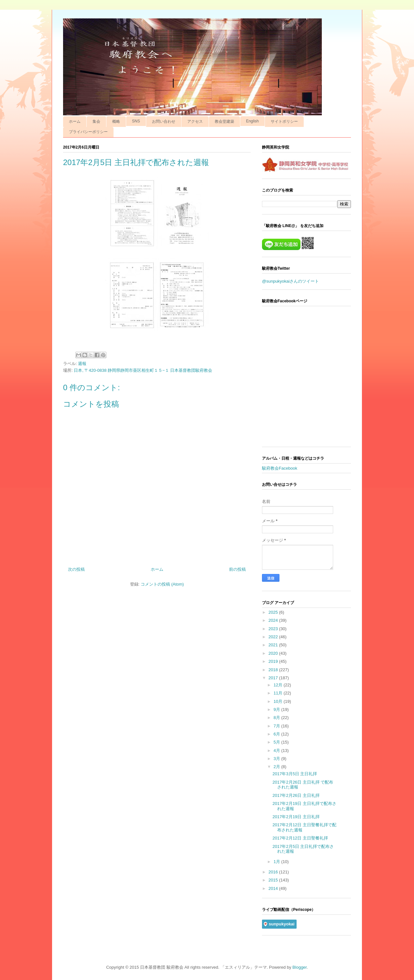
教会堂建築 (224, 121)
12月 (279, 685)
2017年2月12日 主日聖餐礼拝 (300, 838)
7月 (278, 726)
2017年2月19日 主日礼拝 (296, 817)
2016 (274, 872)
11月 (279, 693)
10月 (279, 701)
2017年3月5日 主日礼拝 (295, 774)
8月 (278, 718)
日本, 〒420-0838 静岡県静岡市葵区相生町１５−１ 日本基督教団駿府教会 (143, 370)
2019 (274, 661)
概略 (116, 121)
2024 (274, 620)
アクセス (195, 121)
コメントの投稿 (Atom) (162, 584)
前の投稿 (237, 569)
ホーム (75, 121)
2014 (274, 888)
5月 (278, 742)
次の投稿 (76, 569)
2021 (274, 645)
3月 (278, 759)
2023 (274, 629)
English (252, 121)
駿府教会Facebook (280, 468)
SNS (136, 121)
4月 (278, 751)
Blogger (300, 967)
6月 (278, 734)
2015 (274, 880)
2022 (274, 637)
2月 (278, 767)
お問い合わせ (164, 121)
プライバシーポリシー (88, 132)
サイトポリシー (284, 121)
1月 (278, 862)
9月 (278, 709)
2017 (274, 678)
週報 (82, 364)
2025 (274, 612)
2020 (274, 653)
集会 (96, 121)
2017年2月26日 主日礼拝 (296, 795)
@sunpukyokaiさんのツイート (290, 281)
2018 (274, 670)
